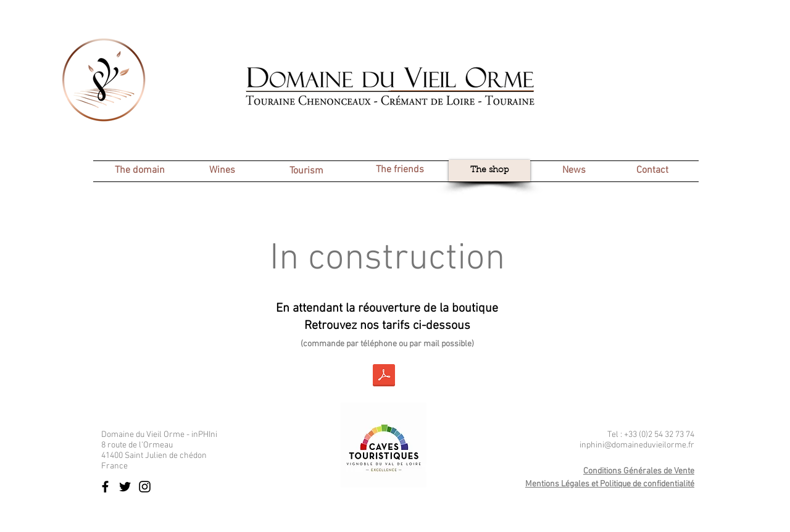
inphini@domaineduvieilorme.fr (637, 445)
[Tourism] (306, 171)
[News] (574, 171)
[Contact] (652, 171)
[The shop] (489, 171)
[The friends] (400, 170)
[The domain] (139, 171)
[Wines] (222, 171)
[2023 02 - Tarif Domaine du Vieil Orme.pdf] (384, 377)
